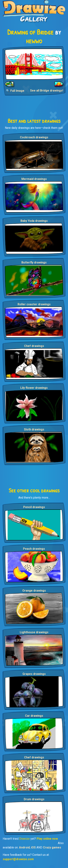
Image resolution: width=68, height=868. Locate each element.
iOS (33, 847)
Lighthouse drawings (34, 632)
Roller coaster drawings (34, 304)
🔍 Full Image (15, 91)
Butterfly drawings (34, 262)
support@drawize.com (18, 859)
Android (24, 847)
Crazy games (52, 847)
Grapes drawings (34, 674)
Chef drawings (34, 346)
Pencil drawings (34, 507)
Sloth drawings (34, 429)
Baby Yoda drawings (34, 221)
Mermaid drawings (34, 179)
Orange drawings (34, 591)
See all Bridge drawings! (47, 91)
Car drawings (34, 716)
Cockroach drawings (34, 137)
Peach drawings (34, 549)
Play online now (47, 839)
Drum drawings (34, 799)
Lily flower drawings (34, 388)
